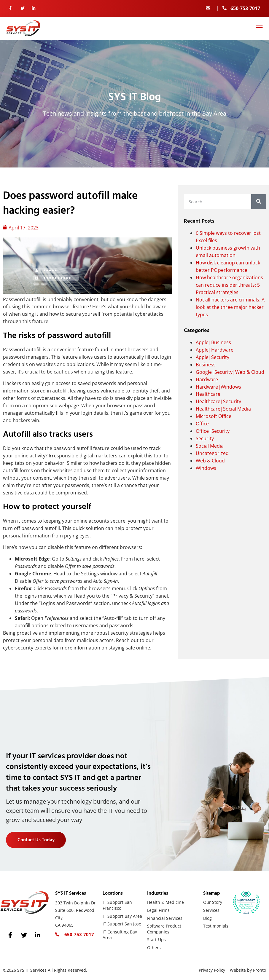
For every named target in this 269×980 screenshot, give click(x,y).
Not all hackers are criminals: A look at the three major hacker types (230, 307)
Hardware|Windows (218, 387)
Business (206, 365)
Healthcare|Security (218, 401)
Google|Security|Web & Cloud (230, 372)
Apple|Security (213, 357)
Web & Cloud (210, 461)
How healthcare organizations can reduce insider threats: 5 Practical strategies (229, 285)
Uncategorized (212, 453)
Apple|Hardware (215, 350)
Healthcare (208, 394)
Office (202, 424)
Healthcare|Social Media (223, 409)
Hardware (207, 379)
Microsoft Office (214, 416)
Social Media (210, 446)
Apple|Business (213, 342)
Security (205, 438)
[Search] (259, 202)
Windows (206, 468)
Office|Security (213, 431)
